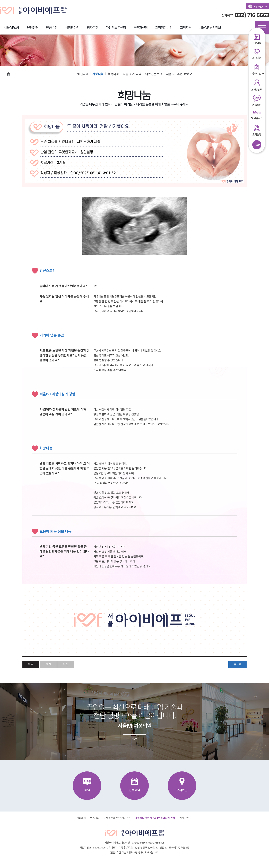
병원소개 (81, 818)
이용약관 (95, 818)
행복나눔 (114, 74)
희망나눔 (99, 74)
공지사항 (184, 818)
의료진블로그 (155, 74)
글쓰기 (237, 664)
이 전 (48, 664)
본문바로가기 (0, 0)
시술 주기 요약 (133, 74)
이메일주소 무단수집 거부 (117, 818)
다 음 (66, 664)
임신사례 (84, 74)
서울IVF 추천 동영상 (179, 74)
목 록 (31, 664)
